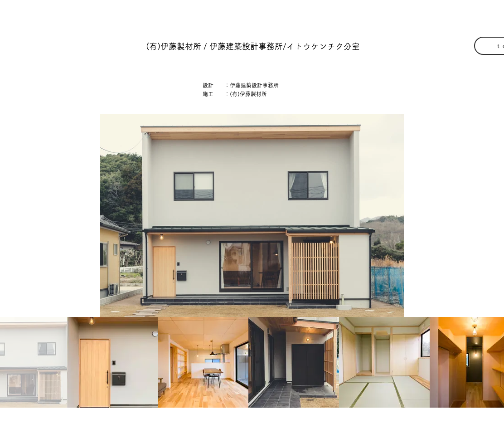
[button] (253, 46)
